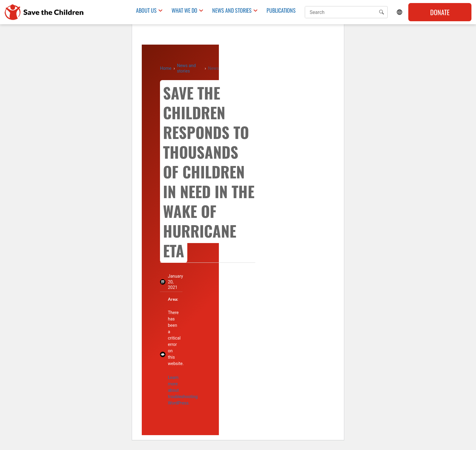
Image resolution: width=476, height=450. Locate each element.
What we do (184, 10)
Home (166, 68)
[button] (382, 12)
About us (146, 10)
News (213, 68)
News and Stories (232, 10)
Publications (281, 10)
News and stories (186, 68)
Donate (440, 12)
